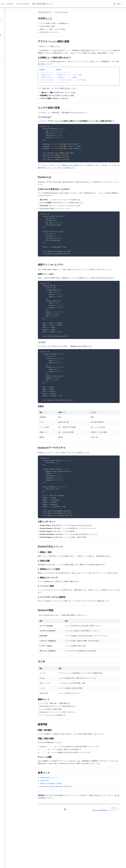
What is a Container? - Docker (51, 783)
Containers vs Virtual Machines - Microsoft (56, 786)
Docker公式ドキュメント (49, 778)
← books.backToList (9, 11)
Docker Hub (45, 781)
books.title (10, 4)
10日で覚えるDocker (23, 4)
